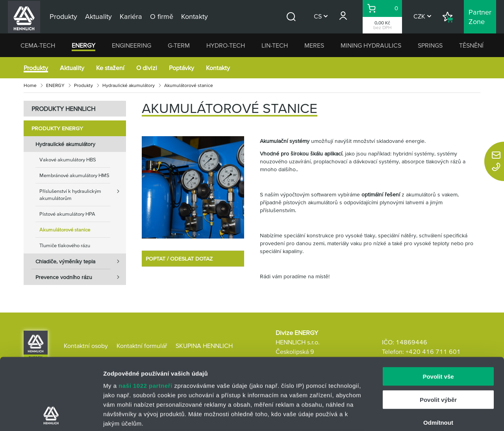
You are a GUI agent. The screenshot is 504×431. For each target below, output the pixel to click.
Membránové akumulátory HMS (74, 175)
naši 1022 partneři (145, 319)
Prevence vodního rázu (81, 277)
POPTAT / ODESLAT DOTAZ (179, 259)
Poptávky (182, 68)
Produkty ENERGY (57, 128)
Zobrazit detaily (416, 415)
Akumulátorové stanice (65, 230)
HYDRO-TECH (226, 45)
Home (30, 85)
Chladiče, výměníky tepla (81, 261)
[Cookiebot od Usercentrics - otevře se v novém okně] (51, 416)
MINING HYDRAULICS (371, 45)
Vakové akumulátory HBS (68, 160)
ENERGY (83, 45)
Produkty (36, 68)
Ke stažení (110, 68)
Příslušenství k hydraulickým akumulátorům (83, 192)
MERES (314, 45)
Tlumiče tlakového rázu (65, 245)
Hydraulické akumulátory (129, 85)
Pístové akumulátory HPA (67, 214)
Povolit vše (438, 310)
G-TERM (179, 45)
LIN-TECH (275, 45)
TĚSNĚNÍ (471, 45)
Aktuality (72, 68)
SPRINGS (430, 45)
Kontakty (218, 68)
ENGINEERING (132, 45)
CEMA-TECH (38, 45)
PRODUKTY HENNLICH (63, 109)
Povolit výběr (438, 332)
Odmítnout (438, 356)
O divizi (147, 68)
